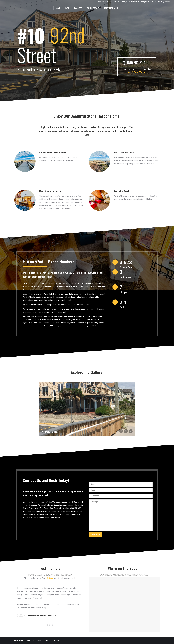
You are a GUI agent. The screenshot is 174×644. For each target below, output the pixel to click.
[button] (47, 625)
